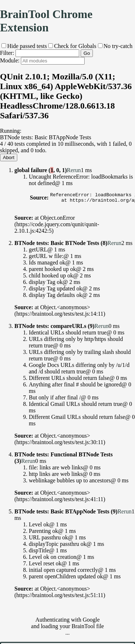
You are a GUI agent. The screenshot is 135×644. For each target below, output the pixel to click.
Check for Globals (72, 46)
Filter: (40, 53)
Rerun (74, 170)
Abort (9, 157)
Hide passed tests (24, 46)
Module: (42, 60)
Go (87, 53)
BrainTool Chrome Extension (46, 21)
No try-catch (115, 46)
